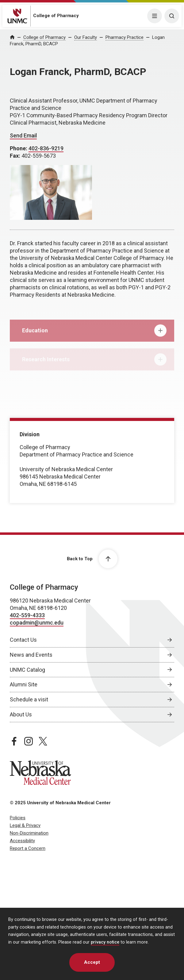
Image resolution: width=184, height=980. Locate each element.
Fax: (16, 156)
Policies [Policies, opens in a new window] (18, 818)
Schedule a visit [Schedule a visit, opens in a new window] (29, 699)
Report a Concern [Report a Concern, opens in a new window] (28, 848)
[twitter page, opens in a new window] (43, 741)
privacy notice (105, 942)
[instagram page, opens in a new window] (29, 741)
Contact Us (23, 640)
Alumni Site (24, 684)
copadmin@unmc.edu (37, 623)
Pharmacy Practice (125, 37)
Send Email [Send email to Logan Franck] (23, 135)
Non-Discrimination (29, 833)
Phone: (19, 148)
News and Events (31, 655)
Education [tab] (94, 334)
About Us (21, 714)
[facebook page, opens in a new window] (14, 741)
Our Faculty (86, 37)
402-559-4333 (27, 615)
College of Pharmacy (56, 16)
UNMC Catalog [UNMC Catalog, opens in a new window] (27, 670)
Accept (92, 962)
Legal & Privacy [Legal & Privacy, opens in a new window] (25, 825)
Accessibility (22, 841)
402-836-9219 (46, 148)
